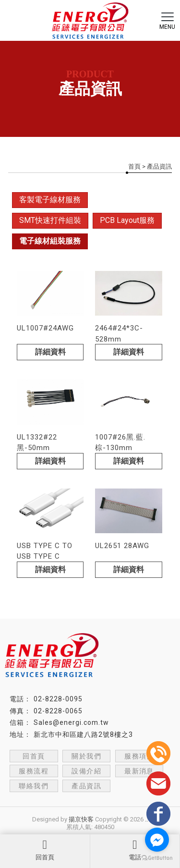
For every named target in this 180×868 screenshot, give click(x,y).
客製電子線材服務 (50, 200)
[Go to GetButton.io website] (157, 858)
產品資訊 (86, 786)
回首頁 (45, 850)
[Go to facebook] (157, 840)
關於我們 (86, 756)
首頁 (134, 166)
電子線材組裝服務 (50, 241)
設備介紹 (86, 771)
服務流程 (34, 771)
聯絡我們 (34, 786)
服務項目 (139, 756)
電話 (135, 850)
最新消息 (139, 771)
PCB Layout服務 (127, 220)
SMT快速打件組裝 (50, 220)
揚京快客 (81, 819)
